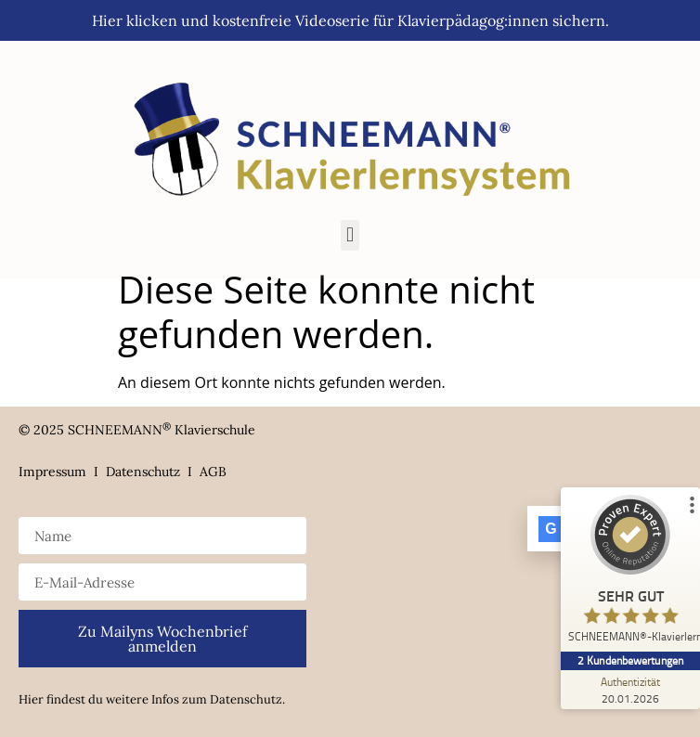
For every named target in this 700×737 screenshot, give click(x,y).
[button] (350, 235)
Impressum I (62, 472)
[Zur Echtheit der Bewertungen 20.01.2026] (630, 690)
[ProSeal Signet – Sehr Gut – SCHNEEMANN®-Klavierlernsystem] (630, 573)
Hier (31, 699)
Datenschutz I (153, 472)
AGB (213, 472)
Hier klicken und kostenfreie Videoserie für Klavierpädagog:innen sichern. (350, 20)
